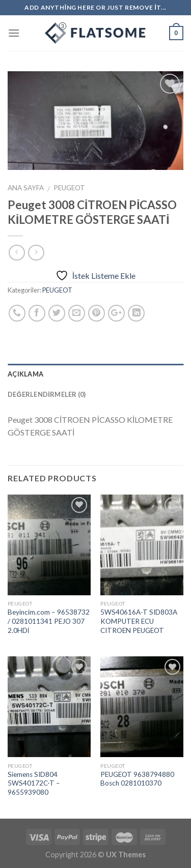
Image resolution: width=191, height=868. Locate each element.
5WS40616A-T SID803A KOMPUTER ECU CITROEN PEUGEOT (139, 621)
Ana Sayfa (26, 188)
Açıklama (25, 374)
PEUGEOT (69, 188)
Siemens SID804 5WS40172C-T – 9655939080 (34, 783)
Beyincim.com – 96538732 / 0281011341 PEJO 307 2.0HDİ (49, 621)
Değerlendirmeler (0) (47, 394)
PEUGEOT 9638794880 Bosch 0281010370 (137, 779)
